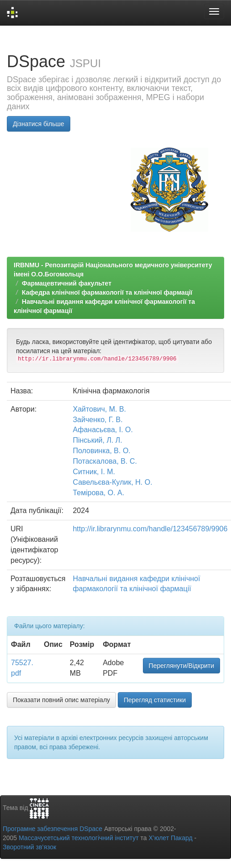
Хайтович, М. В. (99, 409)
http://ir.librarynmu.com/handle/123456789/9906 (150, 529)
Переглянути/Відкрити (181, 666)
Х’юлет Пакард (171, 838)
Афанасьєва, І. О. (102, 430)
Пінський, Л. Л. (97, 440)
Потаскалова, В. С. (105, 461)
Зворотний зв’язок (29, 847)
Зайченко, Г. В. (97, 420)
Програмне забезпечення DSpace (52, 829)
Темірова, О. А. (98, 493)
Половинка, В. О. (101, 451)
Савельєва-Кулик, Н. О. (112, 482)
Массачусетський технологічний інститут (79, 838)
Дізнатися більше (39, 124)
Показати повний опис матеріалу (61, 700)
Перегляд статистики (155, 700)
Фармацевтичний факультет (67, 283)
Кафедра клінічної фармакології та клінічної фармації (107, 292)
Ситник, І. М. (94, 472)
